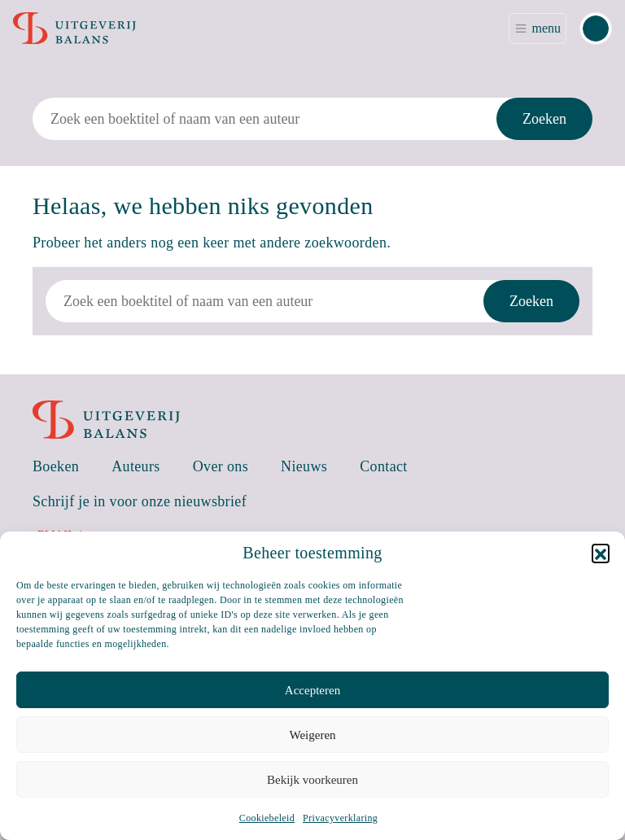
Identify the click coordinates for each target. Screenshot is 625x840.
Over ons (221, 466)
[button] (601, 553)
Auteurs (136, 466)
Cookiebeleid (267, 818)
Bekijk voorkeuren (312, 780)
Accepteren (312, 690)
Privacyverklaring (340, 818)
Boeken (56, 466)
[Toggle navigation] (538, 28)
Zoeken (544, 119)
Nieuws (304, 466)
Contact (384, 466)
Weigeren (312, 735)
